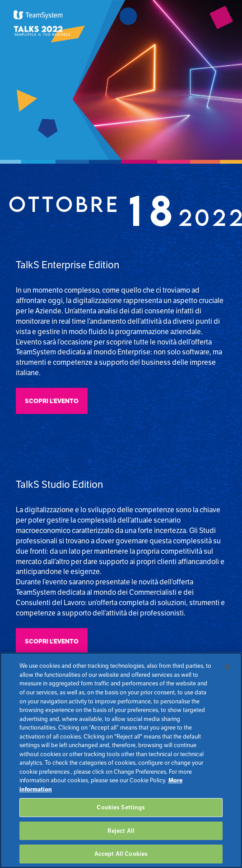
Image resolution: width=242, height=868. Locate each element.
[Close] (228, 667)
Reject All (121, 831)
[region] (121, 760)
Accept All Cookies (121, 854)
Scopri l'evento (52, 401)
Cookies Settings (121, 807)
